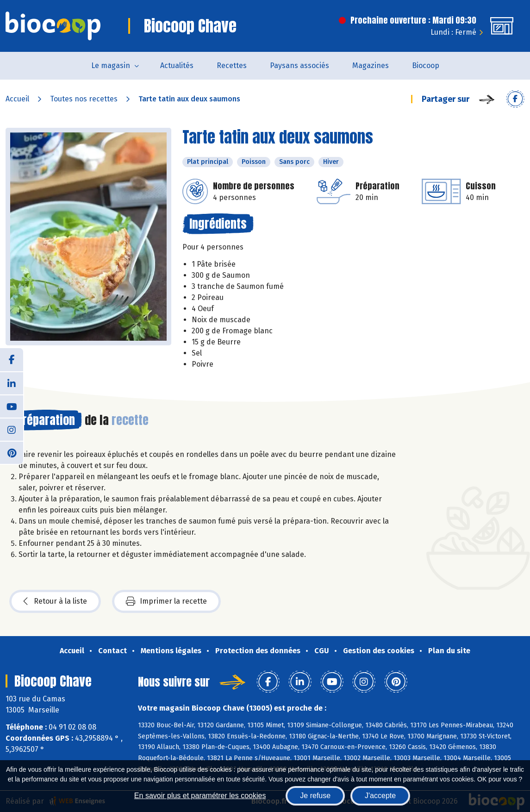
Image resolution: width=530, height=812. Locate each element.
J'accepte (380, 796)
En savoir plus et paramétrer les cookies (200, 796)
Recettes (232, 66)
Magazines (371, 66)
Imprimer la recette (166, 601)
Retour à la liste (55, 601)
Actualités (177, 66)
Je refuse (315, 796)
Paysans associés (299, 66)
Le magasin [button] (111, 66)
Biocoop (426, 66)
